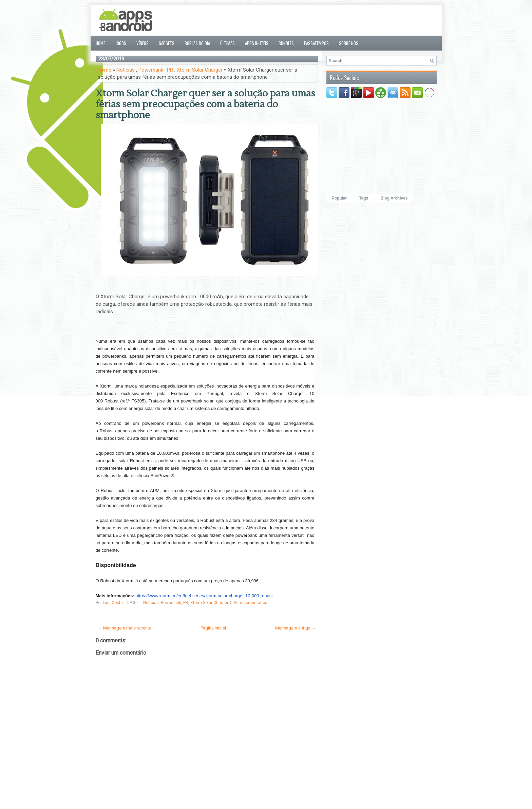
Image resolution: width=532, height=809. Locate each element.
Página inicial (213, 628)
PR (170, 70)
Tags (364, 198)
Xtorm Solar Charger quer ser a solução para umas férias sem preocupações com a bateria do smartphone (205, 104)
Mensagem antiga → (296, 628)
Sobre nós (349, 43)
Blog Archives (394, 198)
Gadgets (167, 43)
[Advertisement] (313, 20)
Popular (339, 198)
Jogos (121, 43)
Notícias (126, 70)
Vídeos (142, 43)
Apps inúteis (257, 43)
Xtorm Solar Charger (200, 70)
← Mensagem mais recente (125, 628)
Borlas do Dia (197, 43)
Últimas (227, 43)
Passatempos (316, 43)
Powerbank (151, 70)
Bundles (286, 43)
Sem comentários (251, 603)
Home (100, 43)
